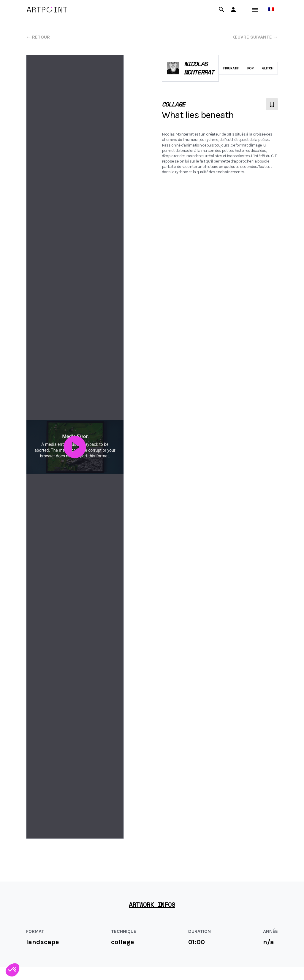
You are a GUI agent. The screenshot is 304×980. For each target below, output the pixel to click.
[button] (233, 9)
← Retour (38, 37)
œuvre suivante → (255, 37)
